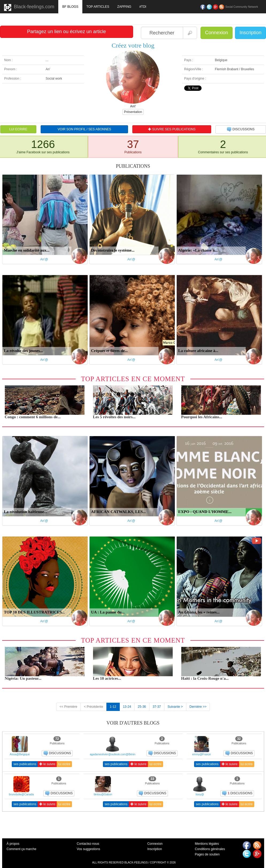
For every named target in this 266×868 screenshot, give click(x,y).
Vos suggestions (88, 849)
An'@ (44, 259)
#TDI (143, 7)
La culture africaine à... (198, 351)
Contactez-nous (88, 844)
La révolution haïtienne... (26, 512)
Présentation (133, 112)
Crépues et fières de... (109, 351)
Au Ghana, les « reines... (199, 612)
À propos (13, 844)
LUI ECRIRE (18, 129)
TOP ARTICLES (98, 7)
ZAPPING (124, 7)
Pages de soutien (207, 854)
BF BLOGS (70, 7)
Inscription (250, 33)
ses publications (25, 764)
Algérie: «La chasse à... (198, 250)
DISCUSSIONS (241, 130)
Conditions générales (210, 849)
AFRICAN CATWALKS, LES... (119, 512)
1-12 (113, 707)
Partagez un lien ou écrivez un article (66, 32)
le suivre (47, 764)
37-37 (157, 707)
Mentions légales (207, 844)
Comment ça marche (22, 849)
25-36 (142, 707)
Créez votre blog (133, 45)
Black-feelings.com (29, 7)
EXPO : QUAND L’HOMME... (205, 512)
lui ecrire (64, 764)
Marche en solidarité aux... (27, 250)
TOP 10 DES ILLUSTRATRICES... (34, 612)
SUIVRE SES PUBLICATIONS (172, 129)
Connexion (217, 33)
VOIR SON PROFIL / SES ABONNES (84, 129)
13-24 (127, 707)
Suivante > (175, 707)
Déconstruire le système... (113, 250)
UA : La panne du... (108, 612)
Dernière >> (198, 707)
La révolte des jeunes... (24, 351)
